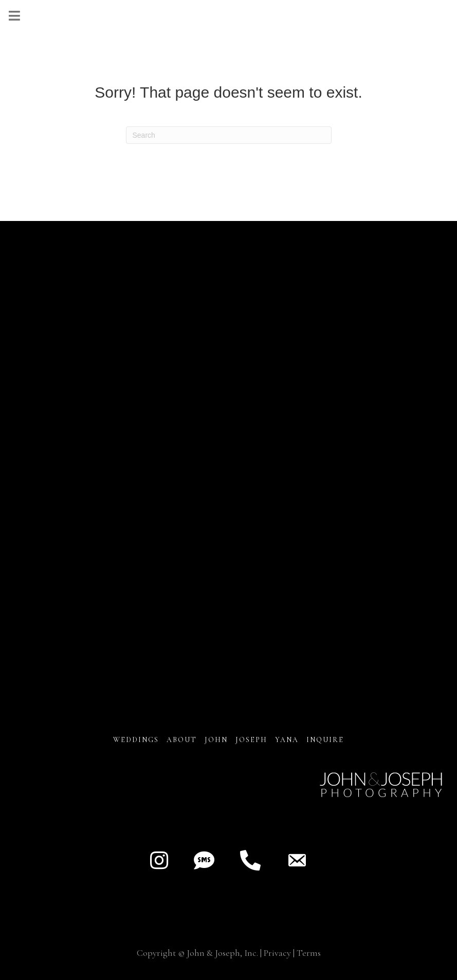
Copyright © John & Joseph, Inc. (197, 953)
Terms (309, 953)
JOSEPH (251, 740)
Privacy (277, 953)
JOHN (216, 740)
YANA (287, 740)
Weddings (136, 740)
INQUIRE (325, 740)
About (183, 740)
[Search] (229, 135)
